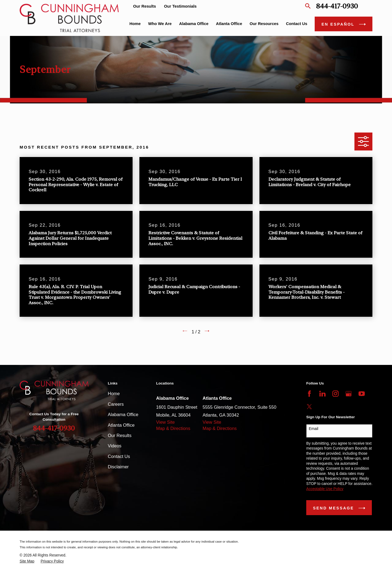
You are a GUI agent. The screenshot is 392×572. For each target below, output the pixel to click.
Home (114, 393)
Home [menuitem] (135, 24)
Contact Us (119, 456)
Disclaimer (118, 467)
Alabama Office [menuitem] (194, 24)
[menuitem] (27, 562)
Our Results (145, 6)
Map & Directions (173, 428)
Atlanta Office (121, 425)
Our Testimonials (180, 6)
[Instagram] (336, 394)
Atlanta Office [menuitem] (229, 24)
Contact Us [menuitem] (297, 24)
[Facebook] (309, 394)
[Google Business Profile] (349, 394)
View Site (166, 422)
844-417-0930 (337, 6)
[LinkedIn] (322, 394)
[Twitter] (309, 407)
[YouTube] (362, 394)
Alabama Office (123, 414)
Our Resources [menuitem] (264, 24)
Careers (116, 404)
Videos (115, 446)
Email (313, 429)
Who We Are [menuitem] (160, 24)
